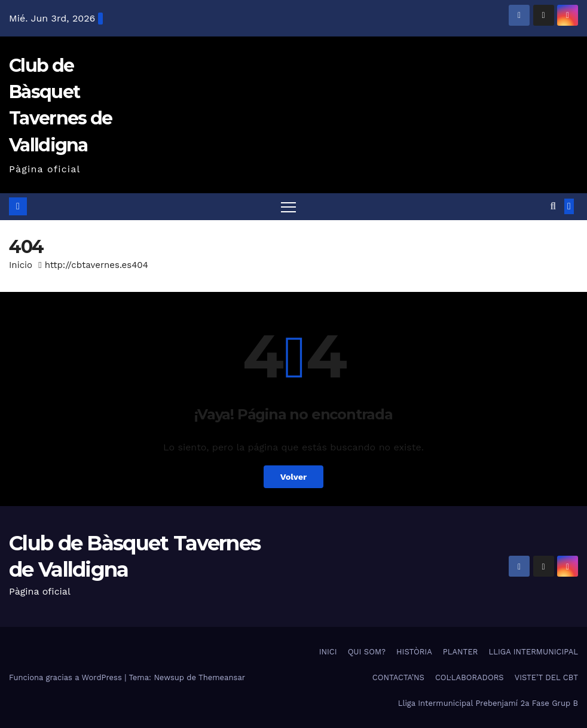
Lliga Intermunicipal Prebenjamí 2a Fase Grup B (488, 703)
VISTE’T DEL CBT (546, 677)
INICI (328, 652)
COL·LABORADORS (470, 677)
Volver (294, 477)
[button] (553, 206)
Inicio (21, 265)
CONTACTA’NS (398, 677)
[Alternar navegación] (288, 207)
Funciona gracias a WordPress (67, 677)
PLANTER (461, 652)
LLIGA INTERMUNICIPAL (533, 652)
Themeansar (222, 677)
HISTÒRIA (414, 652)
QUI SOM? (367, 652)
